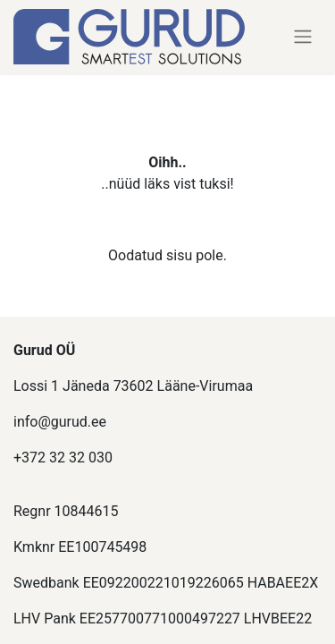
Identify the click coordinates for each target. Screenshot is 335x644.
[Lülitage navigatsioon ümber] (303, 37)
